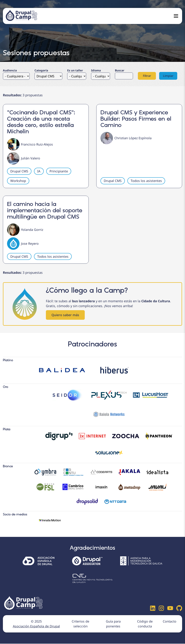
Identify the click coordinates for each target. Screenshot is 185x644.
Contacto (169, 622)
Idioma (96, 70)
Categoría (41, 70)
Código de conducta (145, 624)
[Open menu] (176, 16)
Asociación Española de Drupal (36, 627)
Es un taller (75, 70)
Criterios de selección (80, 624)
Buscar (120, 70)
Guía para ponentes (113, 624)
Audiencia (10, 70)
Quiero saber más (65, 315)
